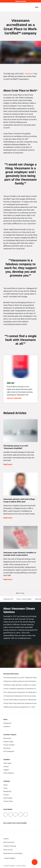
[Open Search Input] (32, 7)
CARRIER (23, 866)
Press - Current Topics (24, 599)
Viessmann (29, 74)
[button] (35, 862)
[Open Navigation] (37, 7)
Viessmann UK (8, 599)
